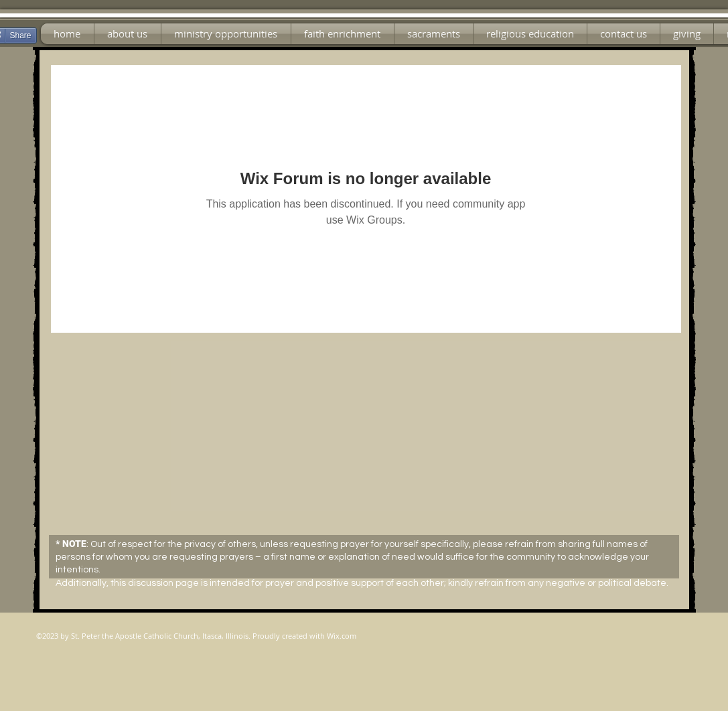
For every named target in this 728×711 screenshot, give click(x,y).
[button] (226, 34)
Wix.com (342, 636)
